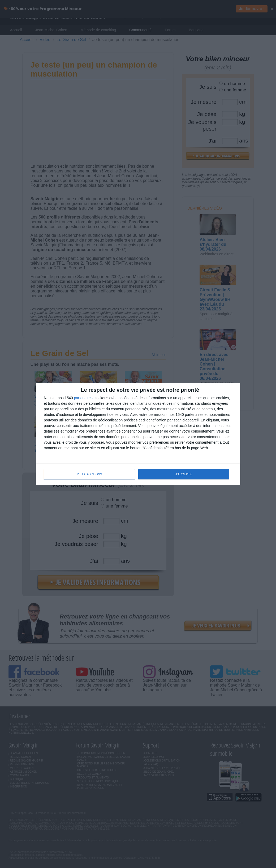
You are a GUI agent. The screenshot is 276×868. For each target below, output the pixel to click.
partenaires (83, 398)
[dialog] (138, 434)
